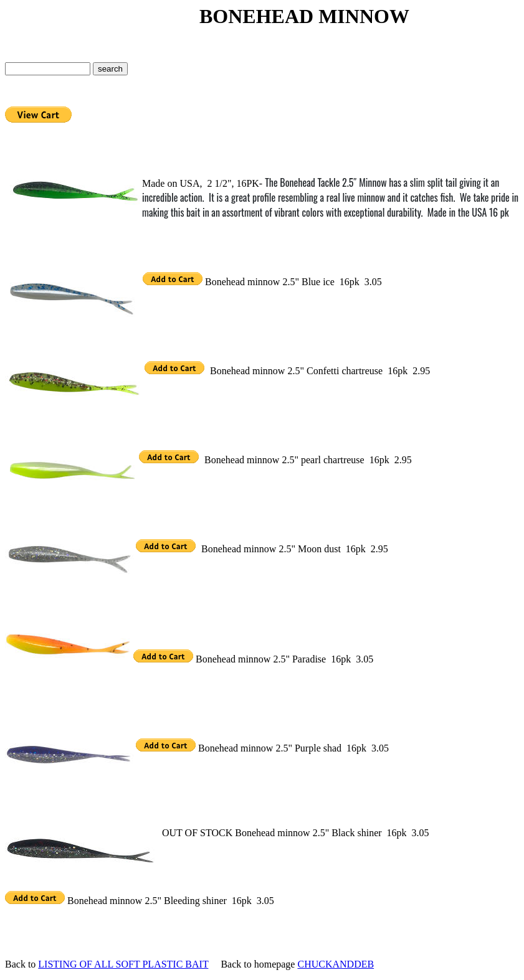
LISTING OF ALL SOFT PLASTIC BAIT (123, 964)
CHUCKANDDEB (336, 964)
